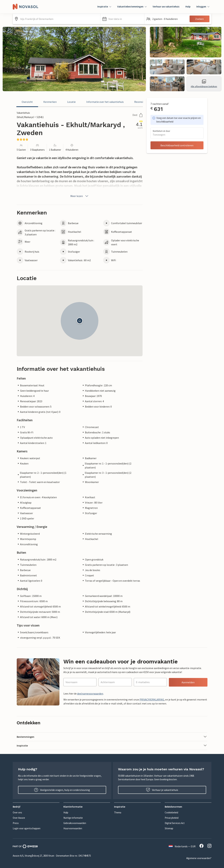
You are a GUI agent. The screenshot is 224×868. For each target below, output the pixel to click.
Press (16, 823)
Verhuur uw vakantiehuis (166, 7)
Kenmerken (50, 102)
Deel (137, 115)
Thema (118, 812)
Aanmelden (188, 682)
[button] (122, 19)
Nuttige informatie (73, 818)
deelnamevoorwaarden (90, 694)
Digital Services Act (175, 823)
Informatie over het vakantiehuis (105, 102)
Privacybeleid (172, 818)
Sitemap (169, 828)
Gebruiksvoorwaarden (75, 823)
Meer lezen (80, 196)
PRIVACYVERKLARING (152, 699)
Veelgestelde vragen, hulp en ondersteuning (62, 790)
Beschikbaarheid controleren (177, 145)
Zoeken (199, 19)
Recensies (140, 102)
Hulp (188, 7)
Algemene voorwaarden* (199, 858)
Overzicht (27, 102)
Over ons (17, 812)
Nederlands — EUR (182, 846)
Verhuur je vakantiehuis (162, 790)
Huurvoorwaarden (73, 828)
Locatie (71, 102)
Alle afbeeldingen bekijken (204, 84)
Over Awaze (19, 818)
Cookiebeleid (171, 812)
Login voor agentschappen (27, 828)
